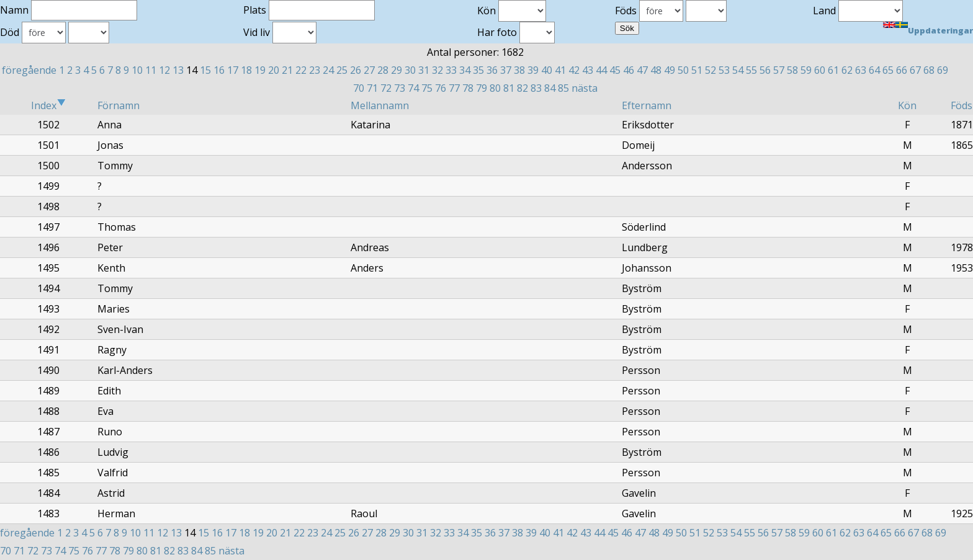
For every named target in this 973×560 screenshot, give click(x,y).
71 (372, 88)
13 (178, 70)
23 (315, 70)
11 (151, 70)
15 (205, 70)
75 (427, 88)
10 (137, 70)
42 (574, 70)
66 (902, 70)
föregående (29, 70)
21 (287, 70)
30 (410, 70)
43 (588, 70)
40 (547, 70)
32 (437, 70)
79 (482, 88)
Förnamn (119, 105)
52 (711, 70)
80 (495, 88)
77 (454, 88)
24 (328, 70)
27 (369, 70)
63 (861, 70)
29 (397, 70)
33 (451, 70)
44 (601, 70)
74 (413, 88)
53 (724, 70)
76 (441, 88)
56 (765, 70)
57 (779, 70)
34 (465, 70)
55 (751, 70)
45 (615, 70)
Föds (962, 105)
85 (563, 88)
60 (820, 70)
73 (400, 88)
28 (383, 70)
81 (509, 88)
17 (233, 70)
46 (629, 70)
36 (492, 70)
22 (301, 70)
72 (386, 88)
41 (560, 70)
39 (533, 70)
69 (943, 70)
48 (656, 70)
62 (847, 70)
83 (536, 88)
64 (874, 70)
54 (738, 70)
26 (356, 70)
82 (522, 88)
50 (683, 70)
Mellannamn (380, 105)
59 (806, 70)
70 (359, 88)
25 (342, 70)
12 (164, 70)
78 (468, 88)
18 (246, 70)
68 (929, 70)
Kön (907, 105)
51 (697, 70)
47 (642, 70)
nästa (585, 88)
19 (260, 70)
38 (519, 70)
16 (219, 70)
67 (915, 70)
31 (424, 70)
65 (888, 70)
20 (274, 70)
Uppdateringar (940, 30)
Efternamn (647, 105)
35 (478, 70)
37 (506, 70)
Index (48, 105)
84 (550, 88)
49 (670, 70)
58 (792, 70)
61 (833, 70)
